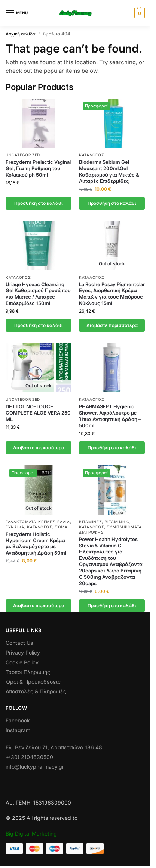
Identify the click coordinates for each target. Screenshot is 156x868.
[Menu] (17, 13)
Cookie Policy (22, 662)
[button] (139, 13)
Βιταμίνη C (117, 522)
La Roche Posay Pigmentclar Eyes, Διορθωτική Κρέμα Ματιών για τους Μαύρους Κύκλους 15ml (112, 294)
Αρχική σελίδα (21, 34)
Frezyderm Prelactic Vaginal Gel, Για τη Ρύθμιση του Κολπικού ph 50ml (38, 168)
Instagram (18, 730)
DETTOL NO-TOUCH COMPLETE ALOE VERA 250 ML (38, 413)
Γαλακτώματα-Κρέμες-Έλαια (38, 522)
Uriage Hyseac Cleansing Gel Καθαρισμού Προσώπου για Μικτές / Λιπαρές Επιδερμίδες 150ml (38, 294)
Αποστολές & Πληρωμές (36, 691)
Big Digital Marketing (31, 833)
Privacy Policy (23, 652)
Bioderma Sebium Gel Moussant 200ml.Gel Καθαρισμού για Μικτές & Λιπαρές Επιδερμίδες (109, 171)
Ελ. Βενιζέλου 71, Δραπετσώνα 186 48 (54, 747)
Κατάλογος (91, 155)
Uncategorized (23, 155)
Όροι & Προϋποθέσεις (33, 682)
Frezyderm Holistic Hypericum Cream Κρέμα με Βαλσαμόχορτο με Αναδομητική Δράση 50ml (36, 544)
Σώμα (61, 527)
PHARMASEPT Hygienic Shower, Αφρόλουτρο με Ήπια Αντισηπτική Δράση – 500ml (110, 416)
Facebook (18, 720)
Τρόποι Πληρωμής (28, 672)
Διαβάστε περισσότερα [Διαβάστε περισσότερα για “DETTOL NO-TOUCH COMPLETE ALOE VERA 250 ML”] (39, 448)
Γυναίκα (15, 527)
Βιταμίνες (90, 522)
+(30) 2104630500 (29, 757)
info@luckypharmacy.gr (35, 767)
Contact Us (19, 643)
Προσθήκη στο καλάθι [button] (39, 203)
